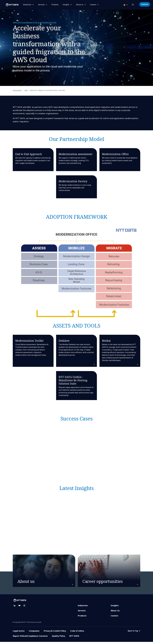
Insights (115, 608)
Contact (145, 4)
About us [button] (80, 5)
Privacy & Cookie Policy (55, 633)
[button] (133, 4)
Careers (114, 618)
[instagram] (24, 608)
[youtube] (19, 608)
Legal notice (19, 633)
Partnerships (17, 90)
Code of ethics (77, 633)
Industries (83, 608)
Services (82, 613)
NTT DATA (74, 638)
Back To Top (134, 633)
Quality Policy (58, 638)
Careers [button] (93, 5)
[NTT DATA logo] (10, 5)
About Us (115, 613)
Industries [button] (27, 5)
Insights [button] (66, 5)
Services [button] (41, 5)
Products (55, 5)
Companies (34, 633)
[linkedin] (15, 608)
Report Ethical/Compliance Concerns (30, 638)
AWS (26, 90)
